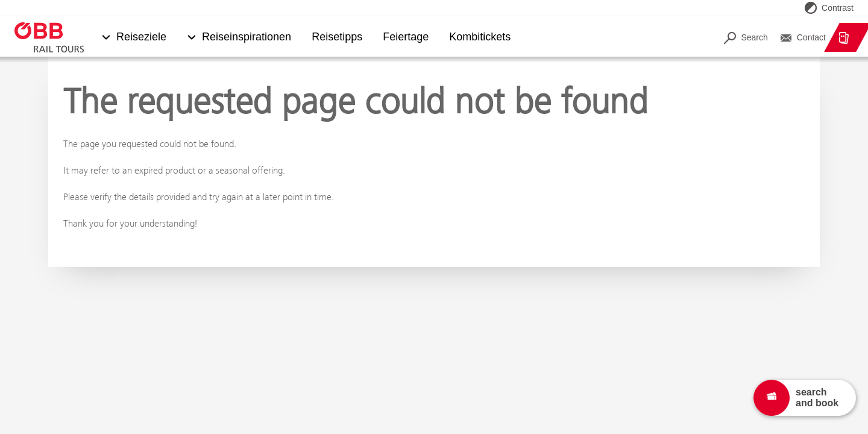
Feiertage (406, 37)
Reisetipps (337, 37)
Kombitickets (480, 37)
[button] (106, 38)
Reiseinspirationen (247, 37)
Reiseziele (141, 37)
